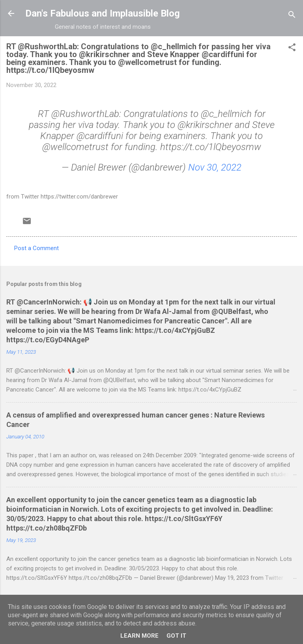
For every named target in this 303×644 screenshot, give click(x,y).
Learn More (139, 636)
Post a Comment (36, 248)
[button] (292, 49)
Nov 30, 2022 (215, 167)
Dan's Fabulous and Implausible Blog (103, 13)
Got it (176, 636)
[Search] (292, 16)
